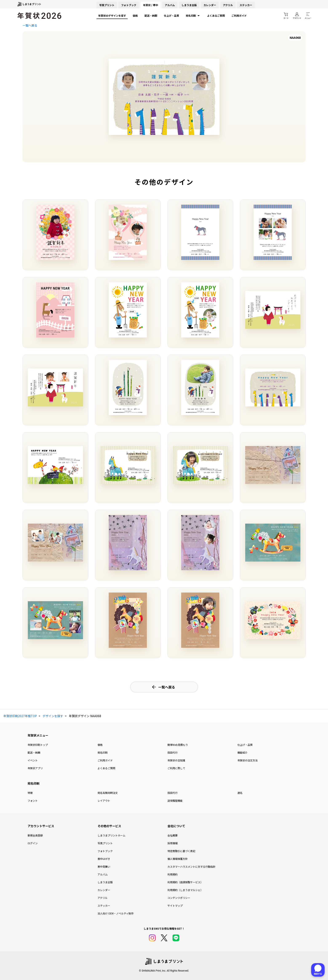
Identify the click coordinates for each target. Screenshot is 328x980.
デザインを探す (53, 716)
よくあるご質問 (216, 15)
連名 (240, 793)
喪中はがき (104, 859)
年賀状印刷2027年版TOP (20, 716)
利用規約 (173, 874)
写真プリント (105, 843)
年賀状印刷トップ (38, 745)
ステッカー (246, 5)
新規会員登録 (35, 835)
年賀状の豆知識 (176, 760)
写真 (107, 5)
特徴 (30, 793)
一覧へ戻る (30, 25)
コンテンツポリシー (179, 898)
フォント (33, 801)
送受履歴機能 (175, 801)
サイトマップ (175, 905)
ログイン (33, 843)
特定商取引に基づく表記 (181, 851)
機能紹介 (242, 752)
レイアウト (104, 801)
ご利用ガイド (239, 15)
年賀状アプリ (35, 768)
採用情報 (173, 843)
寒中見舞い (104, 866)
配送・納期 (151, 15)
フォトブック (129, 5)
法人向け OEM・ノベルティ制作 (116, 913)
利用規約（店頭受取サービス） (185, 882)
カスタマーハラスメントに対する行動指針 (191, 866)
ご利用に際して (176, 768)
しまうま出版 (189, 5)
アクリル (228, 5)
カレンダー (210, 5)
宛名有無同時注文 (108, 793)
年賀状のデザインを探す (112, 15)
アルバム (170, 5)
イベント (33, 760)
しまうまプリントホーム (111, 835)
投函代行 (173, 752)
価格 (135, 15)
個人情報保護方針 (178, 859)
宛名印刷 (193, 16)
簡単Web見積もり (178, 745)
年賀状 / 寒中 (151, 5)
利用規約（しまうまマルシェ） (185, 890)
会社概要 (173, 835)
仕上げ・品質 (171, 15)
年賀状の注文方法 (248, 760)
